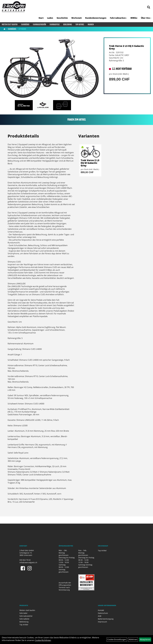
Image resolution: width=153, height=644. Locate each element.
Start (41, 18)
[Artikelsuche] (149, 7)
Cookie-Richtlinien (43, 640)
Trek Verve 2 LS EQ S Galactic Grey (127, 47)
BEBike (134, 18)
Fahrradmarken (118, 18)
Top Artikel (80, 24)
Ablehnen (133, 639)
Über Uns (146, 18)
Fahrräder (25, 24)
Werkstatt (76, 18)
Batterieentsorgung (106, 619)
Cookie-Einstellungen (117, 639)
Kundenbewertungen (96, 18)
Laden (50, 18)
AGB (100, 616)
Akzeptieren (145, 639)
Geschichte (62, 18)
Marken (91, 24)
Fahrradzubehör (39, 24)
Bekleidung (68, 24)
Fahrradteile (55, 24)
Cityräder (22, 29)
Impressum (102, 622)
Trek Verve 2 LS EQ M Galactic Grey (90, 163)
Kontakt (101, 610)
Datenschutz (103, 613)
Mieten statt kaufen (10, 24)
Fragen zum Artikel (77, 120)
